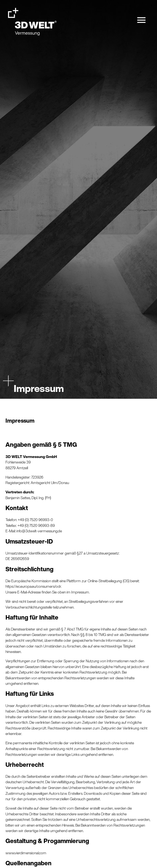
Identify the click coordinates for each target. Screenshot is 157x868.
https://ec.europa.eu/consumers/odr (33, 586)
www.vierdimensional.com (26, 853)
